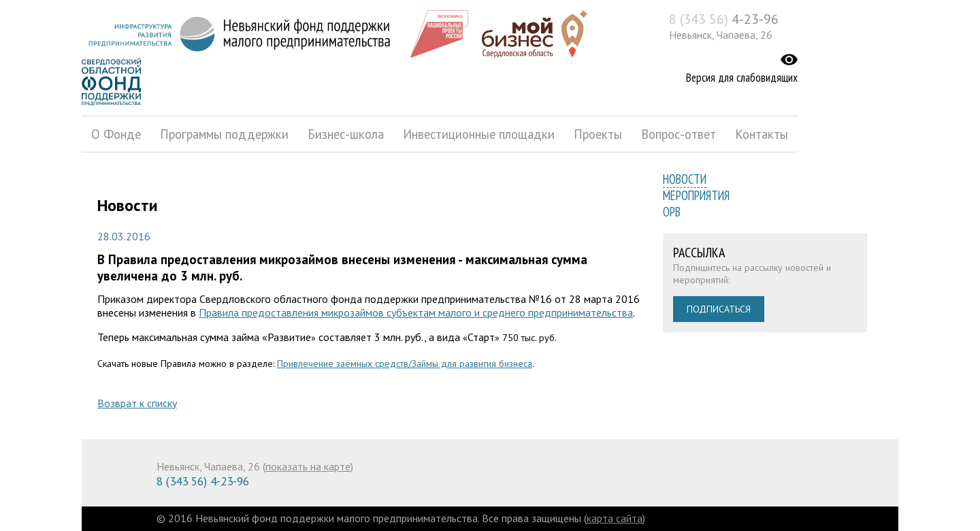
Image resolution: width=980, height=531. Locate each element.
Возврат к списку (137, 403)
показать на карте (308, 466)
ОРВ (672, 212)
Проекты (598, 134)
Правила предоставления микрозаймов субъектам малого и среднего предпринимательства (416, 312)
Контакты (762, 134)
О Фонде (116, 134)
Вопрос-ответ (679, 134)
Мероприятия (696, 195)
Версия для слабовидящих (742, 78)
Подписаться (719, 309)
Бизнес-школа (346, 134)
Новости (685, 179)
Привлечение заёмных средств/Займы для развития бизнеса (405, 364)
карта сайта (615, 518)
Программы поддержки (224, 134)
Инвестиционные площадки (479, 134)
